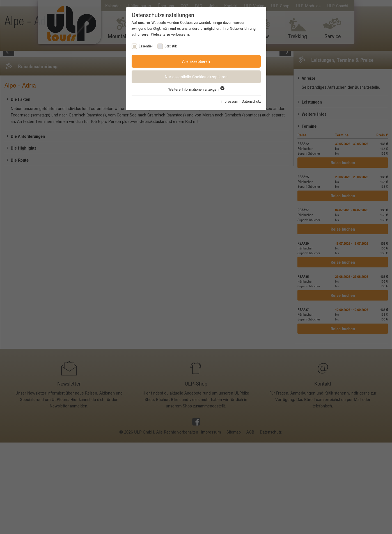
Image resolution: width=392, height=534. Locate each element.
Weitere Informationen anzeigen (196, 89)
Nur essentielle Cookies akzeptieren (196, 77)
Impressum (229, 101)
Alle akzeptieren (196, 61)
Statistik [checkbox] (171, 46)
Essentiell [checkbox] (146, 46)
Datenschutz (251, 101)
